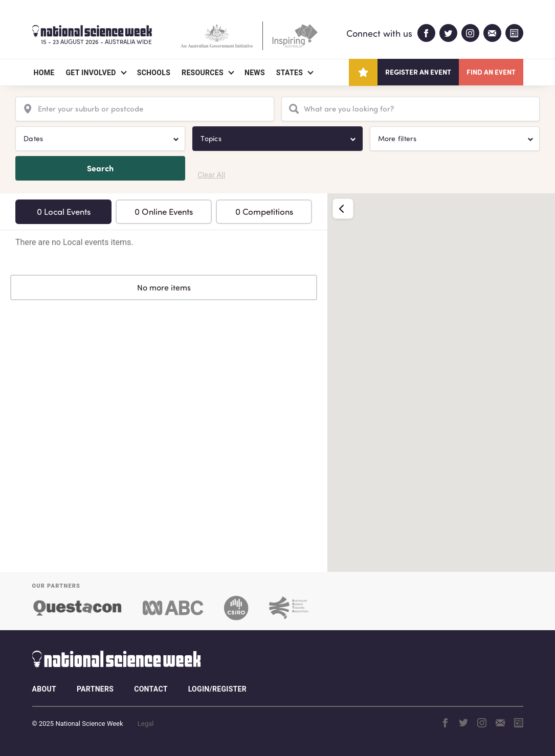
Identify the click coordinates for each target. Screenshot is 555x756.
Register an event (418, 72)
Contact (151, 689)
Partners (95, 689)
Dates (33, 138)
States (290, 73)
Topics (211, 138)
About (44, 689)
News (255, 73)
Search (100, 168)
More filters (397, 138)
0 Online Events (164, 212)
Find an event (491, 72)
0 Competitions (264, 212)
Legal (146, 724)
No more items (164, 287)
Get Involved (91, 73)
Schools (154, 73)
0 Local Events (64, 212)
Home (44, 73)
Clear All (211, 175)
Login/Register (217, 689)
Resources (203, 73)
